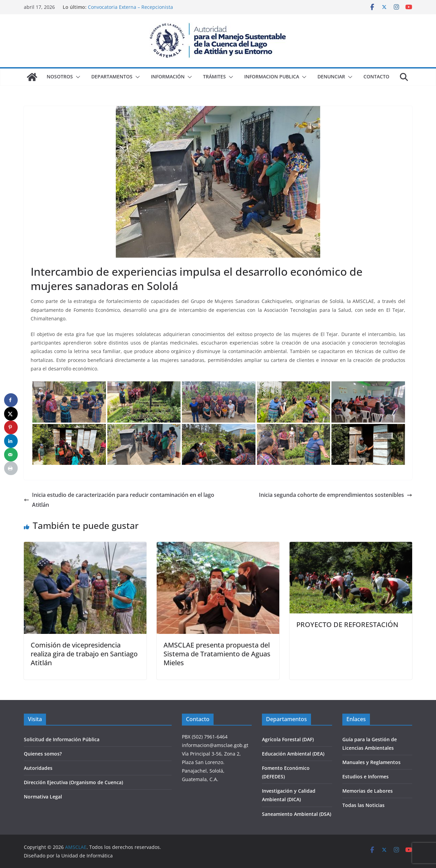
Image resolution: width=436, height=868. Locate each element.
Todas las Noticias (363, 805)
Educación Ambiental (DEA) (293, 754)
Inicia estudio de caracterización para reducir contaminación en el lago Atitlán (119, 500)
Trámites (214, 77)
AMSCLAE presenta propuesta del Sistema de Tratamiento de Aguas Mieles (217, 654)
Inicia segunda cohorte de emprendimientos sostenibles (336, 495)
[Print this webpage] (11, 468)
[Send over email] (11, 455)
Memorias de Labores (368, 791)
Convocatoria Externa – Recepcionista (130, 7)
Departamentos (112, 77)
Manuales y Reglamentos (371, 762)
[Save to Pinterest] (11, 427)
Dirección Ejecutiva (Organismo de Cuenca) (73, 782)
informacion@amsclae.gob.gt (215, 745)
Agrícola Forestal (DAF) (288, 739)
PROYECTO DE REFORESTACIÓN (347, 625)
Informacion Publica (272, 77)
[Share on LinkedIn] (11, 441)
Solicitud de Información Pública (62, 739)
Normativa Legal (43, 797)
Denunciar (331, 77)
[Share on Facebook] (11, 400)
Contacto (376, 77)
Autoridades (38, 768)
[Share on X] (11, 414)
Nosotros (60, 77)
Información (168, 77)
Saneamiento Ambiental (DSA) (297, 814)
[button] (77, 77)
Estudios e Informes (365, 776)
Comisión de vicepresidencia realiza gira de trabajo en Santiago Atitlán (84, 654)
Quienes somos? (43, 754)
